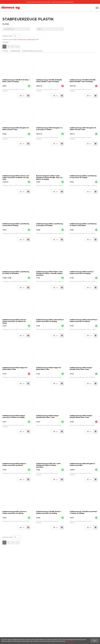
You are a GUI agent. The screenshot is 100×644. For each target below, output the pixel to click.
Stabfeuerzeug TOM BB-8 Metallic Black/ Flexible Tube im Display (83, 81)
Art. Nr (14, 40)
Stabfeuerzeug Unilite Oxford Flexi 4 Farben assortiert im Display (50, 321)
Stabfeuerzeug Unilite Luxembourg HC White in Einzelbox (16, 273)
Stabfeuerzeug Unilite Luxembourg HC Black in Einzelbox (83, 225)
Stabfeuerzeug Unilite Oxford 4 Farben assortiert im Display (82, 273)
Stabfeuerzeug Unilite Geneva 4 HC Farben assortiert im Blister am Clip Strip (16, 177)
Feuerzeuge (15, 51)
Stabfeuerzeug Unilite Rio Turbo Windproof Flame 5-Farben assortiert (48, 465)
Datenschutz (70, 641)
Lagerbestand (31, 40)
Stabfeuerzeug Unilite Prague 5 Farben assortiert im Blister (14, 464)
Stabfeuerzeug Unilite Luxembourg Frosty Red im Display (16, 225)
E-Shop (5, 51)
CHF (37, 40)
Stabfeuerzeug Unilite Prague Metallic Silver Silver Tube (81, 369)
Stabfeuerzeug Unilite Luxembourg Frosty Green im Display (83, 177)
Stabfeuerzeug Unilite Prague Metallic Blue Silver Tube (47, 416)
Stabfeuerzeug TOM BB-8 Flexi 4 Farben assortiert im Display (49, 512)
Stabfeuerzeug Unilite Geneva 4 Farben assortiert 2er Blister (15, 512)
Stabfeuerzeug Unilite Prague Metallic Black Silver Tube (81, 416)
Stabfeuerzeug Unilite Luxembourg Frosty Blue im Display (49, 225)
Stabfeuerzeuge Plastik (32, 51)
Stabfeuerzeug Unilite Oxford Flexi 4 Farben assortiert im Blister (84, 321)
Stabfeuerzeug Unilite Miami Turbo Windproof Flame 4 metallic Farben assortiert (49, 273)
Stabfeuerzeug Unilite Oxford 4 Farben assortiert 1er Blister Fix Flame (14, 321)
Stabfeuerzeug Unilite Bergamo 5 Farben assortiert (82, 464)
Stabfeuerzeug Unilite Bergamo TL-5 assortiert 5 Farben (50, 129)
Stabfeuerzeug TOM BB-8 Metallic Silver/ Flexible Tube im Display (49, 81)
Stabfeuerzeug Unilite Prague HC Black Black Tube (49, 369)
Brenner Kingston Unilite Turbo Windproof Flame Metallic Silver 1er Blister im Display (49, 177)
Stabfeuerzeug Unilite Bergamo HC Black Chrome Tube (16, 129)
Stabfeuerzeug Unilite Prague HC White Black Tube (15, 369)
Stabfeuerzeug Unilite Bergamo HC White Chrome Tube (83, 129)
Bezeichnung (21, 40)
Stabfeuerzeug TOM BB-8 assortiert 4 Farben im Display (83, 512)
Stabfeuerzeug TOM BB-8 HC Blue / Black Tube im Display (16, 81)
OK (95, 641)
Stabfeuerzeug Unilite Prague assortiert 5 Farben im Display (14, 416)
